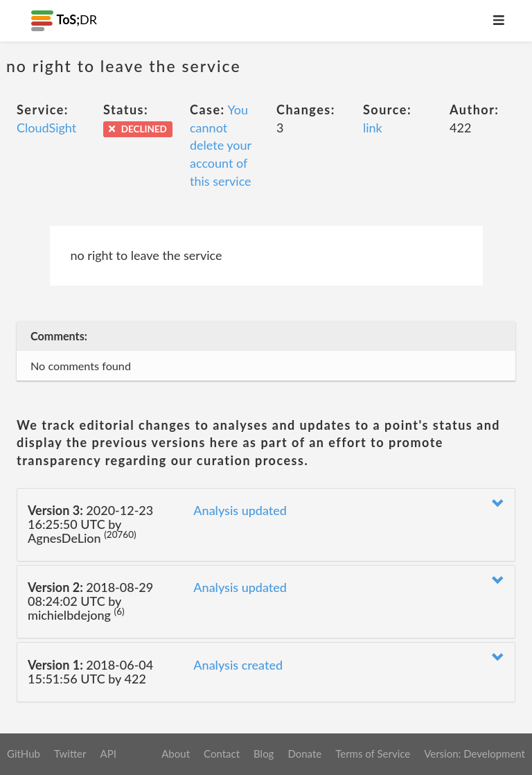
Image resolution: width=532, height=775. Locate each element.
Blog (264, 754)
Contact (222, 754)
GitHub (24, 754)
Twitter (70, 754)
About (176, 754)
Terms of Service (373, 754)
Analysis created (238, 665)
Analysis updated (240, 510)
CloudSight (46, 128)
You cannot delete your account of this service (221, 145)
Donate (304, 754)
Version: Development (475, 754)
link (373, 128)
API (108, 754)
